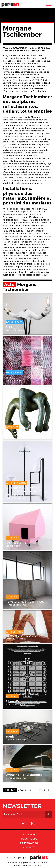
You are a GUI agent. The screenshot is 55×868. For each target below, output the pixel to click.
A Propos (29, 834)
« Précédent (25, 790)
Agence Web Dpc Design (28, 865)
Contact (29, 847)
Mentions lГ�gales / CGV (21, 863)
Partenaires (29, 843)
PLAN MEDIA (29, 839)
